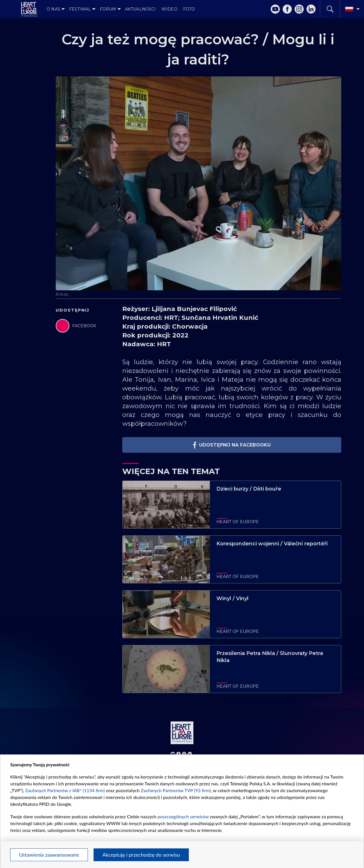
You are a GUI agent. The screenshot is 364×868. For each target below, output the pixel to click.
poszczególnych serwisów (183, 816)
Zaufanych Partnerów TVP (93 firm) (176, 790)
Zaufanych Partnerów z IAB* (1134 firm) (65, 790)
